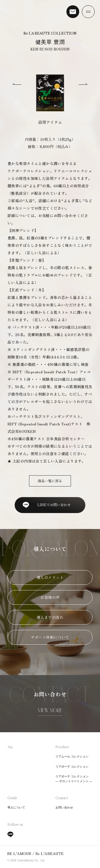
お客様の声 (50, 597)
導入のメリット (50, 577)
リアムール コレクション (72, 756)
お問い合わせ (64, 807)
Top (10, 747)
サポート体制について (50, 637)
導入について (16, 807)
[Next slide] (83, 85)
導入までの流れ (50, 617)
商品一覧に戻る (50, 481)
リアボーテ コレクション (72, 767)
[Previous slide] (17, 85)
